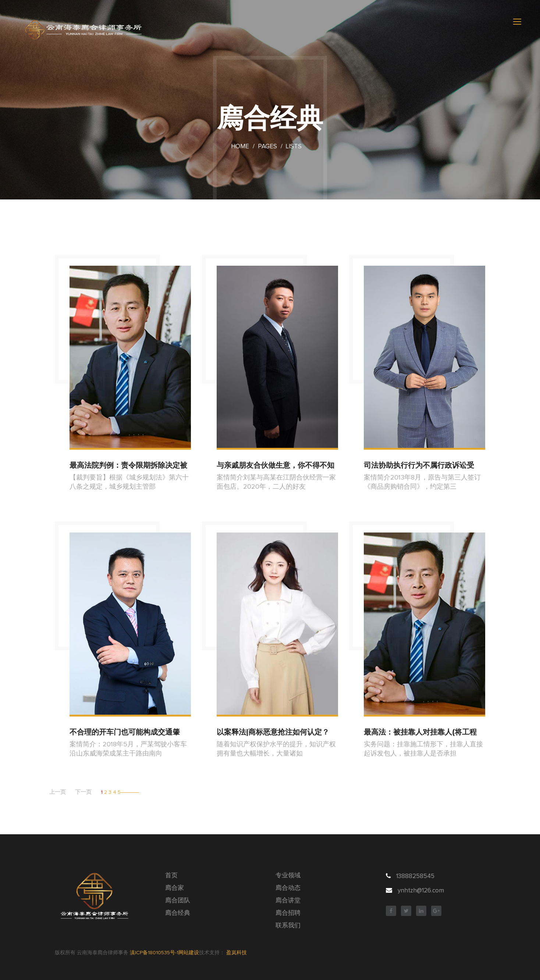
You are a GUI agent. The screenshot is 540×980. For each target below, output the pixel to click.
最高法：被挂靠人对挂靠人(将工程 (420, 732)
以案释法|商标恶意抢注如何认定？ (273, 732)
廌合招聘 (288, 913)
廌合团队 (178, 901)
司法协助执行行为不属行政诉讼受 (419, 465)
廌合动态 (288, 888)
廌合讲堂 (288, 901)
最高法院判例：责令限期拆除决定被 (128, 465)
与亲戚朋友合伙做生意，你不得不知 (276, 465)
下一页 (83, 792)
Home (240, 147)
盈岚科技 (237, 953)
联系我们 (288, 926)
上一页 (58, 792)
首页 (171, 876)
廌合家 (175, 888)
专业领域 (288, 876)
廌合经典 (178, 913)
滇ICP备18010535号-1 (154, 953)
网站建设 (189, 953)
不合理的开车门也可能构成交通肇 (125, 732)
